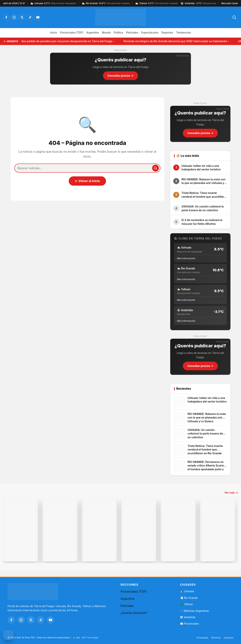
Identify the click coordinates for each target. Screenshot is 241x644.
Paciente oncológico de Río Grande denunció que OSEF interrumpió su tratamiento (176, 41)
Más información (186, 258)
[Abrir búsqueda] (234, 17)
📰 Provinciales (190, 624)
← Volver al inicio (87, 181)
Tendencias (184, 32)
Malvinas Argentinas (194, 611)
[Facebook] (6, 17)
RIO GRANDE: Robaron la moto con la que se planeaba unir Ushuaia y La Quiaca (203, 181)
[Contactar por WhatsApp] (8, 635)
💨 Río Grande (189, 598)
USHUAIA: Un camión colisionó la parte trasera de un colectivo (203, 208)
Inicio (53, 32)
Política (118, 32)
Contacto (229, 638)
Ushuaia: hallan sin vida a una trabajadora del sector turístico (201, 168)
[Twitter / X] (22, 17)
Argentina (93, 32)
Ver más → (231, 493)
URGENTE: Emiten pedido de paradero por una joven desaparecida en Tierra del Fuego (59, 41)
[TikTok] (30, 17)
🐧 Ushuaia (187, 591)
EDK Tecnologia (90, 638)
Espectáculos (150, 32)
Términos (216, 638)
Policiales (132, 32)
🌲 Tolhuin (186, 604)
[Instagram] (14, 17)
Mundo (106, 32)
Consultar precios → (120, 76)
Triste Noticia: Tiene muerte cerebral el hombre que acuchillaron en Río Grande (204, 195)
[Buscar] (156, 168)
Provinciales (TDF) (72, 32)
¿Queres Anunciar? (134, 613)
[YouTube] (38, 17)
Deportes (167, 32)
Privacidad (202, 638)
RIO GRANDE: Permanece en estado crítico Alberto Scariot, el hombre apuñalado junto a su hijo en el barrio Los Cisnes (207, 466)
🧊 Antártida (188, 617)
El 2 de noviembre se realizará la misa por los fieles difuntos (202, 222)
